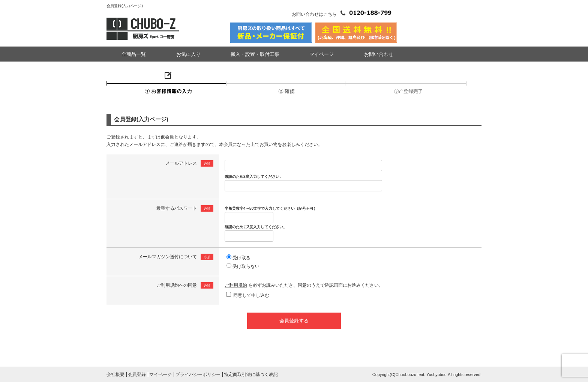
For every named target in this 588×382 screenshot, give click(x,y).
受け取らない (246, 266)
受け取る (241, 258)
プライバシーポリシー (198, 374)
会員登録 (137, 374)
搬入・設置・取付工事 (255, 54)
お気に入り (188, 54)
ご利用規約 (236, 285)
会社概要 (115, 374)
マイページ (322, 54)
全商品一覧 (134, 54)
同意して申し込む (251, 295)
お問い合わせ (379, 54)
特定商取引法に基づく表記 (251, 374)
